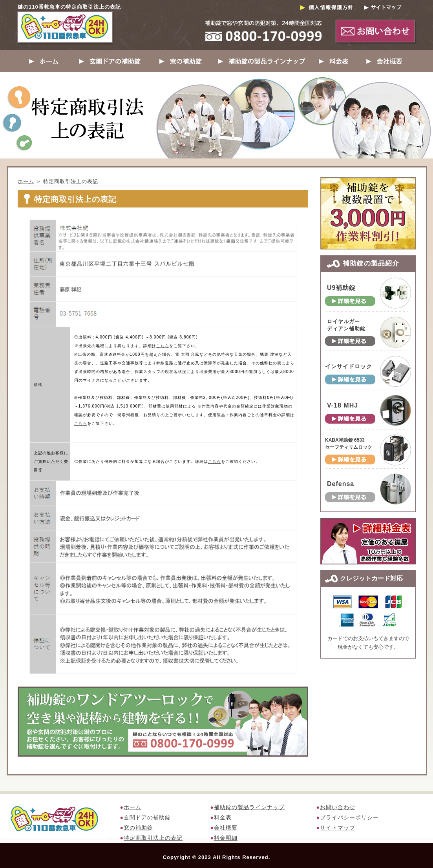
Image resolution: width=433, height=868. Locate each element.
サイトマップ (338, 828)
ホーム (26, 181)
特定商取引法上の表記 (153, 838)
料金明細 (226, 838)
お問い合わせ (338, 807)
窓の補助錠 (138, 828)
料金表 (223, 817)
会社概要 (226, 828)
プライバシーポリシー (349, 817)
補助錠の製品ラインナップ (249, 807)
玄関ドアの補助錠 (147, 817)
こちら (163, 346)
